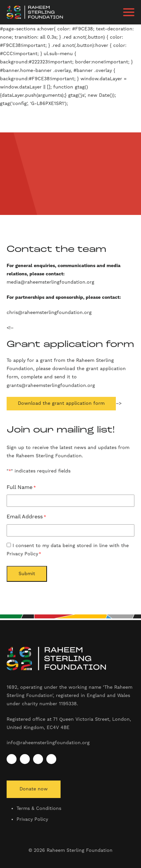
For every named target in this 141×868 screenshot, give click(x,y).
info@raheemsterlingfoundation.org (48, 743)
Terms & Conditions (39, 809)
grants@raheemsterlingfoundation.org (51, 386)
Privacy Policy (32, 819)
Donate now (34, 789)
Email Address (26, 517)
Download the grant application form (61, 403)
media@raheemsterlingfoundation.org (51, 282)
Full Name (21, 488)
